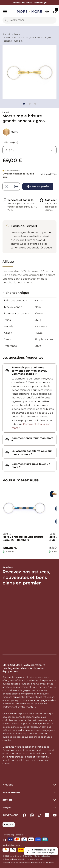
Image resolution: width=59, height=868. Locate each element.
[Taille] (29, 150)
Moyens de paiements (13, 835)
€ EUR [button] (8, 825)
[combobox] (29, 20)
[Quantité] (11, 186)
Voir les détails (49, 174)
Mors (17, 34)
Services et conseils (21, 200)
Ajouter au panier (38, 186)
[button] (29, 808)
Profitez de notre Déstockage (29, 3)
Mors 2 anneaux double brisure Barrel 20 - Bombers (23, 538)
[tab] (29, 398)
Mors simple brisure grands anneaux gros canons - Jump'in (28, 39)
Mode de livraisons (11, 845)
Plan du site (48, 863)
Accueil (7, 34)
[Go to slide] (24, 104)
